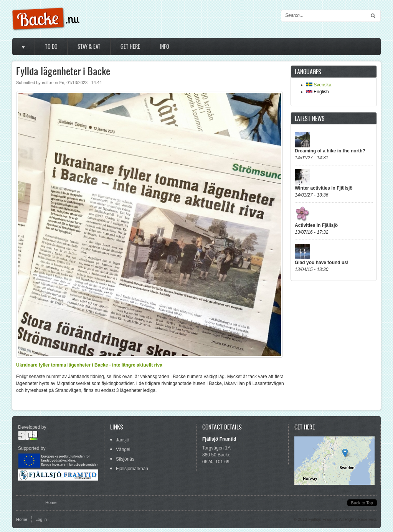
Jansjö (123, 440)
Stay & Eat (89, 47)
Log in (41, 519)
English (318, 92)
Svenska (319, 85)
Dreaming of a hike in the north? (330, 151)
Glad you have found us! (322, 263)
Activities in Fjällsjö (316, 225)
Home (51, 502)
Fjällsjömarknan (132, 469)
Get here (130, 47)
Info (165, 47)
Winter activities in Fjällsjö (324, 188)
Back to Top (362, 503)
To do (51, 47)
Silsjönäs (125, 459)
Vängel (123, 449)
